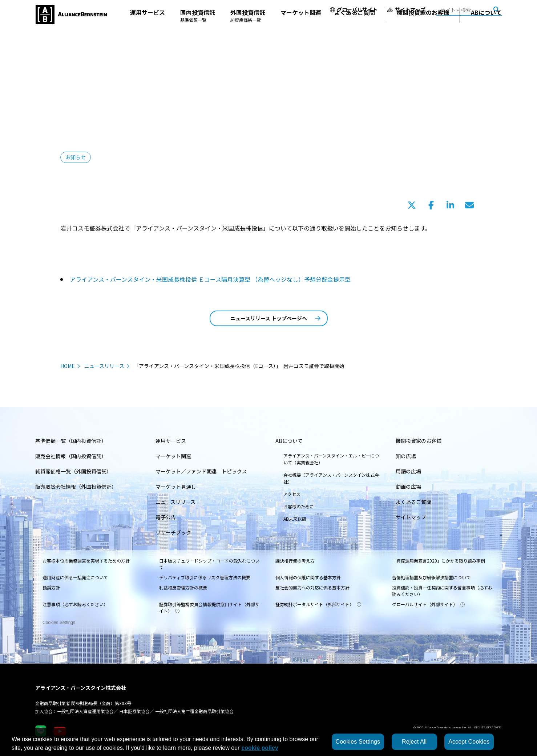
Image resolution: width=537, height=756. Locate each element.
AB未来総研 (295, 519)
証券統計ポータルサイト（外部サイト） (318, 604)
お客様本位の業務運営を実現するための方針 (86, 561)
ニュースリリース (104, 366)
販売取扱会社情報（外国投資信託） (76, 487)
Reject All (414, 742)
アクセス (292, 494)
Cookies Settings (59, 620)
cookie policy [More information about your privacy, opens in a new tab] (260, 748)
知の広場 (406, 456)
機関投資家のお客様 (423, 27)
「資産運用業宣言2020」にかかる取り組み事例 (439, 561)
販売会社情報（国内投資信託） (71, 456)
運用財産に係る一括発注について (75, 577)
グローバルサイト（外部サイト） (428, 604)
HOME (68, 366)
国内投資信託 (198, 30)
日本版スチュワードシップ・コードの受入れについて (209, 564)
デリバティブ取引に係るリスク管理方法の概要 (205, 577)
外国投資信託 (248, 30)
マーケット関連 (301, 27)
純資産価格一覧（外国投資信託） (73, 471)
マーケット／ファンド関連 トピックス (201, 471)
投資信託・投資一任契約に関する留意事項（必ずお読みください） (442, 591)
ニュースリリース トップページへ (275, 318)
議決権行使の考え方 (295, 561)
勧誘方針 (51, 587)
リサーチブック (173, 532)
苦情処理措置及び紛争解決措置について (431, 577)
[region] (268, 742)
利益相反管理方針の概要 (183, 587)
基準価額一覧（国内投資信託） (71, 441)
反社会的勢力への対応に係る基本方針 (312, 587)
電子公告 (166, 517)
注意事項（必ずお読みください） (75, 604)
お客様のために (299, 506)
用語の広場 (408, 471)
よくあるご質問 (355, 27)
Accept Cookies (469, 742)
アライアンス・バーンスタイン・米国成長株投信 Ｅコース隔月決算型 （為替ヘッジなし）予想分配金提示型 (210, 279)
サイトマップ (406, 9)
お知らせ (76, 157)
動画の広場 (408, 487)
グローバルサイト (354, 9)
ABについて (486, 27)
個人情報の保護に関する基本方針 (308, 577)
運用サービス (148, 27)
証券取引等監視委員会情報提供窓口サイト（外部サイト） (209, 607)
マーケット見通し (176, 487)
